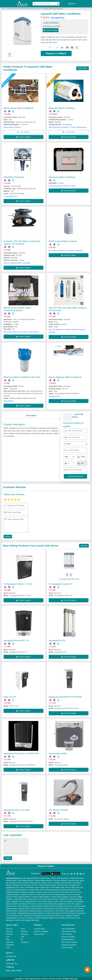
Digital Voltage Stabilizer (60, 896)
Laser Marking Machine (30, 877)
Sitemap (9, 931)
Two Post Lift (60, 910)
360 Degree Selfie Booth (31, 920)
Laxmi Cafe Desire (51, 22)
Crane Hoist (42, 899)
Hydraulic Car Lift (19, 885)
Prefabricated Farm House (15, 887)
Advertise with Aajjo (69, 931)
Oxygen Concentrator (67, 917)
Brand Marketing (68, 939)
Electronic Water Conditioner (62, 176)
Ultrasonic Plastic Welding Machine (43, 906)
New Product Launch (69, 941)
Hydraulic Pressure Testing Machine (24, 901)
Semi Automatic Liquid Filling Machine (56, 908)
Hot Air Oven (64, 892)
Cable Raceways (24, 906)
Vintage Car (31, 917)
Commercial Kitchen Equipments (55, 903)
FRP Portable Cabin (73, 887)
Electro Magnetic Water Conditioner (65, 376)
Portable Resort (45, 887)
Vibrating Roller (11, 880)
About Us (9, 928)
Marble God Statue (20, 903)
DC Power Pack (75, 892)
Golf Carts (22, 917)
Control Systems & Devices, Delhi (62, 185)
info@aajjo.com (12, 963)
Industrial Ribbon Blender (43, 880)
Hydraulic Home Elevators (63, 882)
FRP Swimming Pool (70, 913)
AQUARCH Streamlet (14, 176)
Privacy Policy (39, 933)
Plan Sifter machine (74, 903)
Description (31, 415)
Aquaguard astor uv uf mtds (16, 809)
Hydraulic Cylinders (13, 894)
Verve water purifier (58, 753)
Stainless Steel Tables (76, 880)
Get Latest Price (58, 17)
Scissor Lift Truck (32, 885)
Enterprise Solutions (69, 944)
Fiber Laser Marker (66, 901)
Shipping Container (28, 892)
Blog (8, 939)
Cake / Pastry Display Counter (48, 901)
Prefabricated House (13, 892)
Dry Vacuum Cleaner (58, 809)
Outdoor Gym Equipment (65, 915)
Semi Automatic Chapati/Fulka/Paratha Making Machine (25, 913)
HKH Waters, (9, 400)
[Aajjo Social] (72, 873)
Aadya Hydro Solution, (12, 127)
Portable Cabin (45, 877)
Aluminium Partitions (60, 880)
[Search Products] (34, 3)
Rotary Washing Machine (22, 896)
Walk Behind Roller (77, 877)
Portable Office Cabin (36, 889)
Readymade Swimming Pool (45, 915)
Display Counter (47, 882)
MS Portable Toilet (32, 887)
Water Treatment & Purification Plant (18, 8)
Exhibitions (10, 944)
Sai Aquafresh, (54, 396)
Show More (83, 68)
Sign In (72, 3)
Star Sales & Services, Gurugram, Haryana (66, 250)
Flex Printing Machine (59, 894)
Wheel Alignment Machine (74, 910)
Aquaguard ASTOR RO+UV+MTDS (65, 696)
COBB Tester (64, 899)
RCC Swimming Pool (27, 915)
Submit (7, 536)
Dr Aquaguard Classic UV (61, 583)
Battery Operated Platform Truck (47, 917)
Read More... (53, 42)
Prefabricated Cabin (21, 889)
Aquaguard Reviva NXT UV (16, 640)
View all (84, 545)
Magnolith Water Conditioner (62, 107)
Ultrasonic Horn (11, 906)
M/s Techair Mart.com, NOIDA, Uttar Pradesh (21, 331)
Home (4, 8)
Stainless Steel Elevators (48, 885)
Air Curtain (39, 903)
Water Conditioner (36, 8)
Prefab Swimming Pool (54, 913)
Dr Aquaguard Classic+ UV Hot (18, 583)
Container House (42, 892)
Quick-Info (10, 941)
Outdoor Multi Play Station (60, 877)
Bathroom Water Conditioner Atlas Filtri (22, 376)
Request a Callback (56, 53)
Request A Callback (46, 865)
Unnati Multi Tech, (11, 196)
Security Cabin (63, 885)
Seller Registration (68, 928)
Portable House (74, 885)
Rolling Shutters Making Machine (30, 910)
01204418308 (11, 956)
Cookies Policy (39, 928)
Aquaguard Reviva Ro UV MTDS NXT (21, 753)
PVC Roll (31, 903)
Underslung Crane (20, 899)
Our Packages (67, 933)
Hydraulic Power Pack (28, 894)
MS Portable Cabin (58, 887)
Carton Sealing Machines (32, 882)
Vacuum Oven (54, 892)
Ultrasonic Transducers (64, 906)
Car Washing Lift (48, 910)
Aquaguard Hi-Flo (57, 640)
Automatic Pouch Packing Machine (30, 908)
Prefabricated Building (53, 889)
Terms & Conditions (41, 931)
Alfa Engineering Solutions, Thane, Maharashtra (68, 127)
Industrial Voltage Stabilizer (41, 896)
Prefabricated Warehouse (70, 889)
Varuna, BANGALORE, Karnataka (17, 262)
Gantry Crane (32, 899)
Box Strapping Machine (14, 882)
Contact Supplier (51, 29)
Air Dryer (74, 908)
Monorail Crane (53, 899)
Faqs (8, 947)
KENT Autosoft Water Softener (63, 240)
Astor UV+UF (10, 696)
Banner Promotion (68, 936)
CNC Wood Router (44, 894)
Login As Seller (67, 947)
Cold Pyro (18, 920)
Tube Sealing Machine (26, 880)
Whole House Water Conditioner (19, 107)
